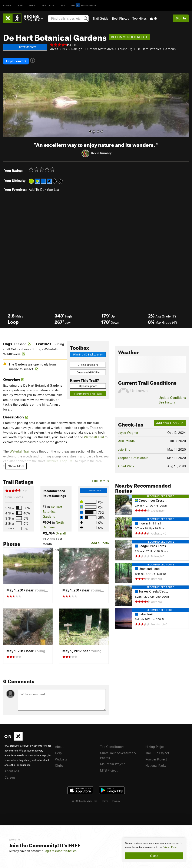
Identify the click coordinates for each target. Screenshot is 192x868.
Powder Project (156, 759)
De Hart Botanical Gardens (156, 49)
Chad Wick (126, 466)
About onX (12, 771)
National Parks (156, 765)
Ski (63, 5)
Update (172, 398)
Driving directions (88, 365)
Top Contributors (112, 747)
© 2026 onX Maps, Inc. (85, 801)
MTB (20, 5)
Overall (61, 533)
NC (65, 49)
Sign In (181, 18)
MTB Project (109, 770)
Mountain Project (112, 764)
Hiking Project (155, 747)
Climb (7, 5)
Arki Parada (126, 441)
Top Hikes (140, 18)
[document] (154, 850)
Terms (105, 801)
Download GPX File (88, 372)
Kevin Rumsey (101, 153)
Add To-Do (37, 189)
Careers (10, 777)
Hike (32, 5)
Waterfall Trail (94, 437)
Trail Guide (101, 18)
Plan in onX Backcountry (88, 354)
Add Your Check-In (170, 423)
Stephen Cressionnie (133, 458)
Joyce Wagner (128, 433)
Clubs (59, 765)
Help (58, 753)
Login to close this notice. (60, 851)
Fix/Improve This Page (88, 394)
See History (167, 402)
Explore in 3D (16, 61)
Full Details (100, 481)
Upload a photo (88, 386)
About (59, 747)
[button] (7, 105)
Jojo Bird (124, 449)
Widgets (61, 759)
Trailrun (48, 5)
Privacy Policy (170, 847)
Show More (16, 466)
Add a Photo (100, 543)
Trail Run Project (157, 753)
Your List (53, 189)
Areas (54, 49)
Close (154, 856)
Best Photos (120, 18)
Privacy (116, 801)
